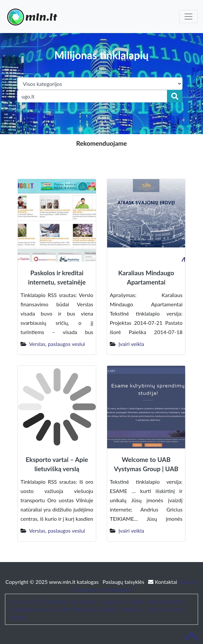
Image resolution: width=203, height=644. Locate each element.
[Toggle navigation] (188, 17)
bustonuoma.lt (165, 601)
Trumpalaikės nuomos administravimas (53, 609)
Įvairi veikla (131, 344)
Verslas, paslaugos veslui (57, 344)
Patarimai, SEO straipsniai (38, 601)
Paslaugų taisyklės (124, 582)
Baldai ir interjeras (122, 609)
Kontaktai (163, 582)
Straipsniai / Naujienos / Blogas (108, 601)
